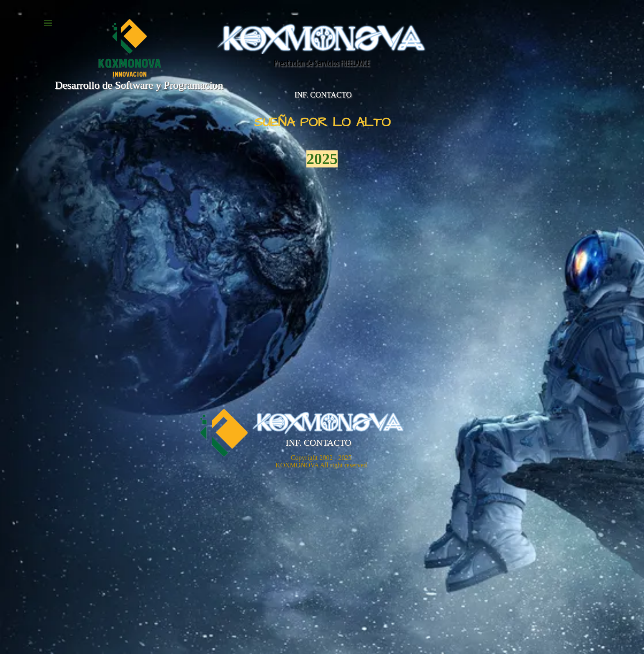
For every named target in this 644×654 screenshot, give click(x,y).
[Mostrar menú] (48, 23)
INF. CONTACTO (323, 95)
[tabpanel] (322, 142)
